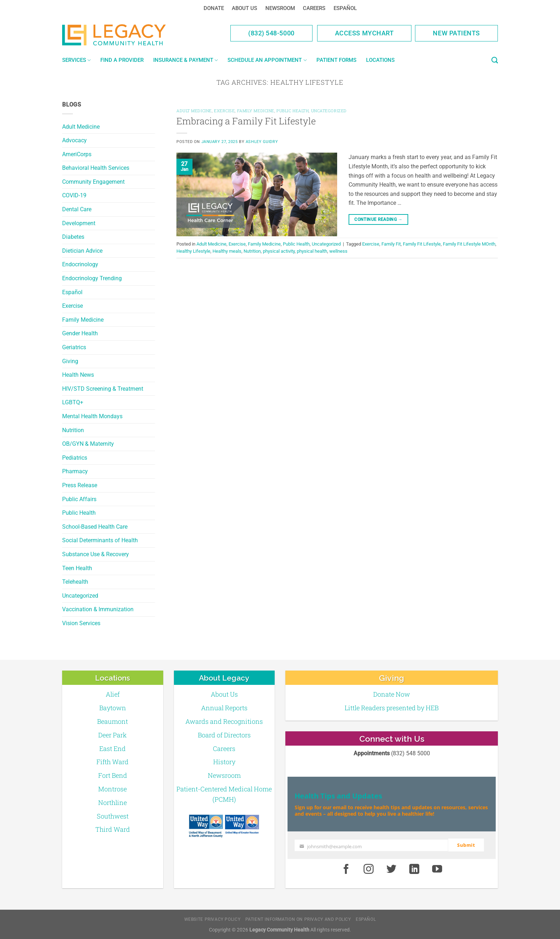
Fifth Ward (112, 762)
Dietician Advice (82, 251)
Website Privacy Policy (212, 919)
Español (345, 8)
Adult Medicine (81, 127)
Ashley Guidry (262, 142)
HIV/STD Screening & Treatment (103, 389)
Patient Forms (336, 60)
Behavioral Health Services (96, 168)
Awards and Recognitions (224, 721)
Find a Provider (122, 60)
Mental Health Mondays (92, 416)
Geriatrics (74, 347)
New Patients (456, 33)
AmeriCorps (77, 154)
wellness (338, 251)
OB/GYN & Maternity (88, 444)
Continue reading (378, 220)
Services (76, 60)
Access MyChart (364, 33)
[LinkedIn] (414, 869)
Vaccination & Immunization (98, 609)
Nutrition (73, 430)
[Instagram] (369, 869)
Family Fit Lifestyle (422, 244)
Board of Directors (224, 735)
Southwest (113, 816)
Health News (78, 375)
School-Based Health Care (95, 527)
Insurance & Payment (186, 60)
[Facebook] (346, 869)
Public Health (79, 513)
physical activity (279, 251)
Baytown (113, 708)
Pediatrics (75, 458)
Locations (380, 60)
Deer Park (112, 735)
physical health (312, 251)
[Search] (495, 60)
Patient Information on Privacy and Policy (298, 919)
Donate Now (392, 694)
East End (112, 748)
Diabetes (73, 237)
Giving (70, 361)
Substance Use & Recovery (96, 554)
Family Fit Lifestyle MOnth (469, 244)
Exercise (72, 306)
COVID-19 (74, 195)
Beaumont (112, 721)
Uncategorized (80, 596)
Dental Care (77, 209)
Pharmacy (75, 471)
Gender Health (80, 333)
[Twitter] (391, 869)
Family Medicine (83, 320)
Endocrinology (80, 264)
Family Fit (391, 244)
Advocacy (74, 140)
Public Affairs (79, 499)
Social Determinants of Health (100, 540)
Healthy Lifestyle (193, 251)
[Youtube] (437, 869)
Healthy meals (227, 251)
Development (79, 223)
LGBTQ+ (73, 402)
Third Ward (113, 829)
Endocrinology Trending (92, 278)
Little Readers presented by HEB (392, 708)
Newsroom (280, 8)
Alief (113, 694)
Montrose (112, 789)
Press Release (80, 485)
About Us (244, 8)
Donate (214, 8)
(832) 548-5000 (271, 33)
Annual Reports (224, 708)
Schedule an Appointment (267, 60)
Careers (314, 8)
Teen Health (77, 568)
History (224, 762)
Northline (112, 802)
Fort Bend (113, 775)
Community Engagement (93, 182)
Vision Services (81, 623)
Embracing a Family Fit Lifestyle (246, 121)
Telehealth (75, 582)
